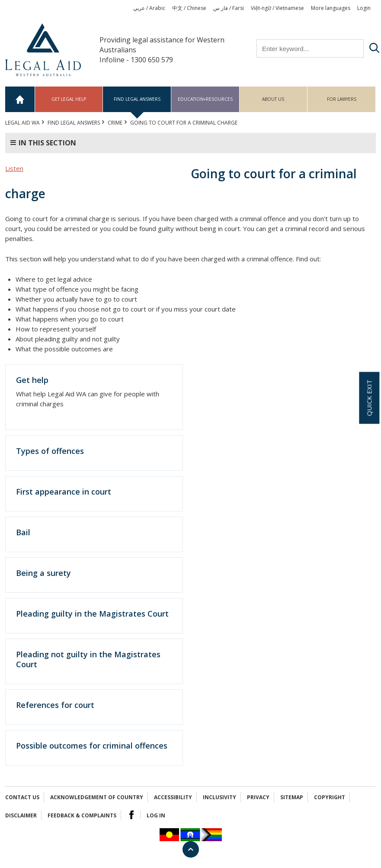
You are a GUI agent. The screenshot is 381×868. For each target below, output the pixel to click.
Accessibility (173, 797)
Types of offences (50, 451)
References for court (55, 705)
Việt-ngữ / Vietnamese (277, 8)
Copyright (330, 797)
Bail (23, 532)
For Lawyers (342, 99)
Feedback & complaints (82, 815)
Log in (156, 815)
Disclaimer (21, 815)
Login (364, 8)
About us (273, 99)
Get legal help (69, 99)
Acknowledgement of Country (97, 797)
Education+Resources (205, 99)
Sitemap (292, 797)
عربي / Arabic (149, 8)
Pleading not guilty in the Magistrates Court (88, 659)
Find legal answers (137, 99)
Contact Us (22, 797)
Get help (32, 380)
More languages (331, 8)
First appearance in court (64, 492)
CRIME (115, 123)
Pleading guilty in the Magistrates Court (92, 614)
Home (20, 99)
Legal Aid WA (22, 123)
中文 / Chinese (189, 8)
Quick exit (369, 398)
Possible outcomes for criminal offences (92, 746)
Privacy (258, 797)
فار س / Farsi (229, 8)
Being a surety (43, 573)
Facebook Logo (131, 815)
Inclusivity (219, 797)
